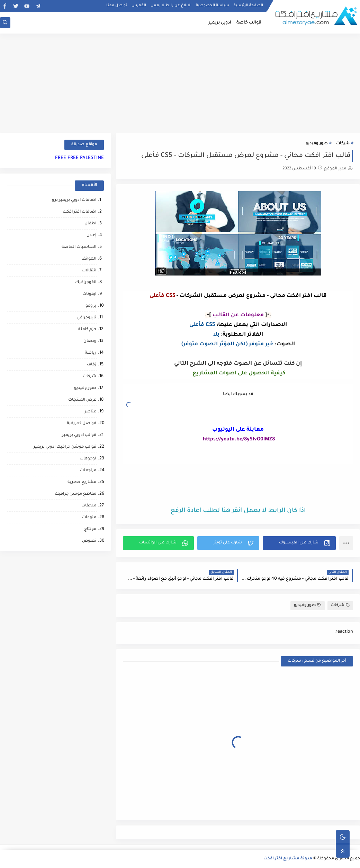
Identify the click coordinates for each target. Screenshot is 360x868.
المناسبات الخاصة (79, 247)
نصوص (89, 541)
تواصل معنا (117, 6)
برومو (91, 306)
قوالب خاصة (249, 23)
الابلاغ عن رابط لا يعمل (171, 6)
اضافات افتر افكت (79, 212)
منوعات (89, 518)
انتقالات (89, 271)
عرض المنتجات (82, 400)
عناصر (90, 412)
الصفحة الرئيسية (248, 6)
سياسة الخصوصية (213, 6)
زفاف (92, 365)
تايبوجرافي (87, 318)
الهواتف (89, 259)
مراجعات (88, 471)
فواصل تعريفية (82, 424)
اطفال (90, 224)
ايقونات (89, 294)
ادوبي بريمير (220, 23)
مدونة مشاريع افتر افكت (288, 859)
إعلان (91, 236)
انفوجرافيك (86, 283)
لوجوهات (88, 459)
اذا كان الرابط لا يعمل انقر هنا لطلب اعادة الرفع (238, 511)
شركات (343, 144)
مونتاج (90, 529)
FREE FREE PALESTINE (79, 158)
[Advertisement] (180, 82)
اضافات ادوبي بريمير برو (74, 200)
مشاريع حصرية (82, 482)
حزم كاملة (87, 330)
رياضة (91, 353)
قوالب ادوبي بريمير (79, 435)
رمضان (90, 341)
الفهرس (139, 6)
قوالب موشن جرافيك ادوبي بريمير (65, 447)
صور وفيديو (317, 144)
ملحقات (89, 506)
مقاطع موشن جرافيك (75, 494)
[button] (299, 543)
